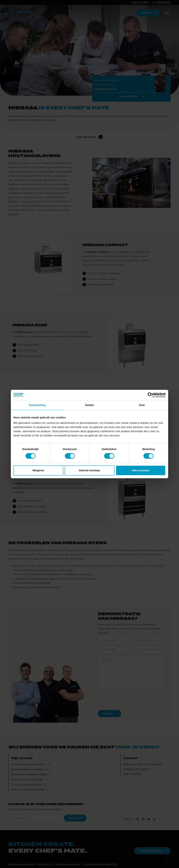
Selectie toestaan (90, 470)
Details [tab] (89, 405)
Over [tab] (142, 405)
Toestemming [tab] (37, 405)
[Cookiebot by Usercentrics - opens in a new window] (150, 395)
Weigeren (38, 470)
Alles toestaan (141, 470)
